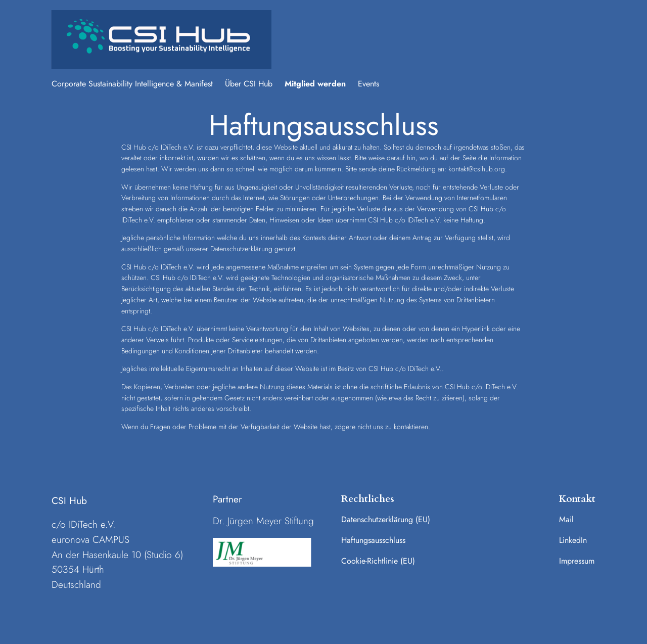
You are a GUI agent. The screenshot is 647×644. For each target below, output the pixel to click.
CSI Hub (69, 500)
